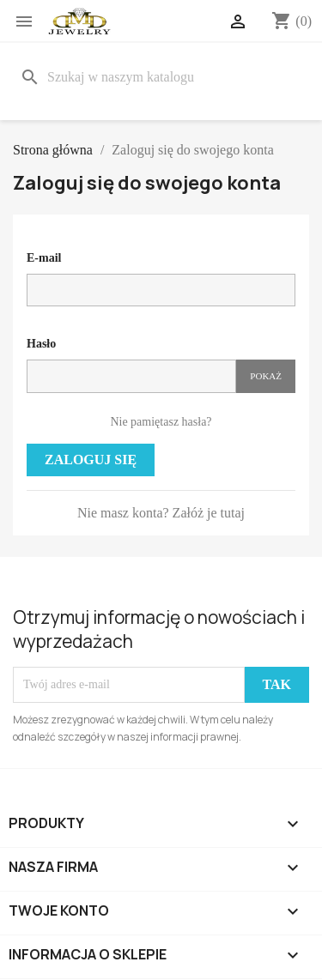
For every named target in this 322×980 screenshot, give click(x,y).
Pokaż (266, 376)
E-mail (44, 258)
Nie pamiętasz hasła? (161, 422)
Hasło (41, 344)
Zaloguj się (91, 460)
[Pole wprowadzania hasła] (131, 376)
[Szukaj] (161, 77)
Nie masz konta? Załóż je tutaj (161, 513)
